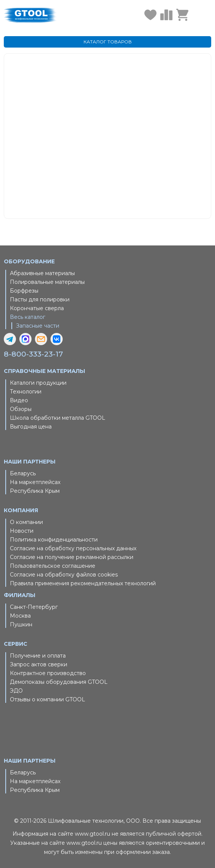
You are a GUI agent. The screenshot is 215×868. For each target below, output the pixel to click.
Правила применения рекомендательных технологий (83, 583)
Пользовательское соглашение (53, 566)
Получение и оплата (38, 656)
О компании (26, 522)
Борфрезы (24, 291)
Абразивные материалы (42, 273)
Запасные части (38, 326)
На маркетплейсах (35, 482)
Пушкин (21, 624)
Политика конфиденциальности (54, 540)
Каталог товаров (122, 146)
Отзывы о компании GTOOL (47, 699)
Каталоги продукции (38, 383)
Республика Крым (35, 491)
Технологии (26, 392)
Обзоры (21, 409)
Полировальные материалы (47, 282)
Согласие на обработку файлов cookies (64, 575)
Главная (111, 137)
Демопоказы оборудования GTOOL (59, 682)
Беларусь (23, 473)
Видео (19, 400)
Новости (22, 531)
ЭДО (16, 691)
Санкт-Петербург (34, 607)
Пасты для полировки (40, 299)
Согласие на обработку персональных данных (73, 548)
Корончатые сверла (37, 308)
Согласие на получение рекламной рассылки (72, 557)
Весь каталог (28, 317)
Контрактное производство (48, 673)
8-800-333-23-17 (33, 354)
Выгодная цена (31, 427)
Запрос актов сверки (39, 664)
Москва (20, 616)
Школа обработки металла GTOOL (58, 418)
